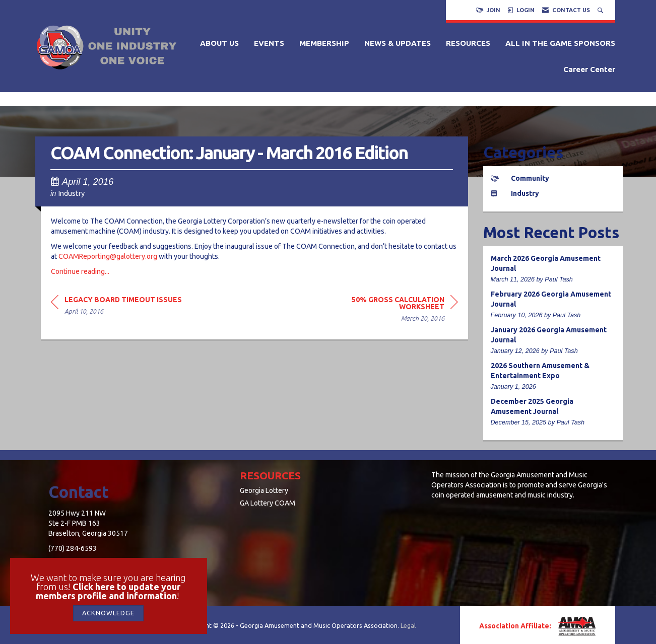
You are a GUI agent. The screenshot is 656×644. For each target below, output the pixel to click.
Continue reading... (80, 271)
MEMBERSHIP (324, 43)
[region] (382, 310)
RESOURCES (468, 43)
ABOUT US (219, 43)
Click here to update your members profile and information (108, 591)
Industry (71, 193)
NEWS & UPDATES (398, 43)
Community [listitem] (520, 178)
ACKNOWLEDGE (108, 613)
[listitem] (553, 269)
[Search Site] (601, 10)
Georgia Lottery (264, 490)
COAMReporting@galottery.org (108, 256)
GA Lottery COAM (268, 503)
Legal (408, 625)
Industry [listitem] (515, 193)
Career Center (589, 69)
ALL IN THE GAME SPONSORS (560, 43)
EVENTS (269, 43)
